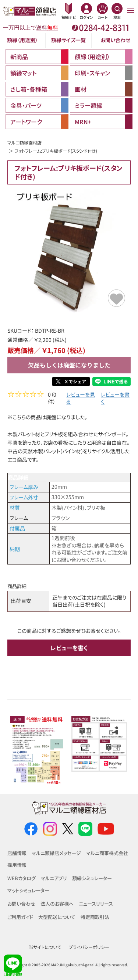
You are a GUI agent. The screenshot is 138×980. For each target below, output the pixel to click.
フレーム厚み (24, 488)
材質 (15, 508)
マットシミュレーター (28, 890)
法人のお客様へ (57, 904)
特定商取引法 (95, 917)
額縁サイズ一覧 (68, 40)
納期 (15, 550)
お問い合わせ (115, 40)
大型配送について (57, 917)
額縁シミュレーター (92, 879)
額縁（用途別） (22, 40)
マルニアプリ (54, 879)
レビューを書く (115, 399)
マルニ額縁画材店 (24, 143)
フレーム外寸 (24, 498)
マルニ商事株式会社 (107, 853)
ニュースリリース (96, 904)
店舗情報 (17, 853)
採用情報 (17, 865)
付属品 (17, 529)
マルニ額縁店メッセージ (56, 853)
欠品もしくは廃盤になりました (69, 365)
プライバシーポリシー (89, 947)
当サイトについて (45, 947)
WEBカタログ (22, 879)
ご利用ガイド (20, 917)
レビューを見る (81, 399)
